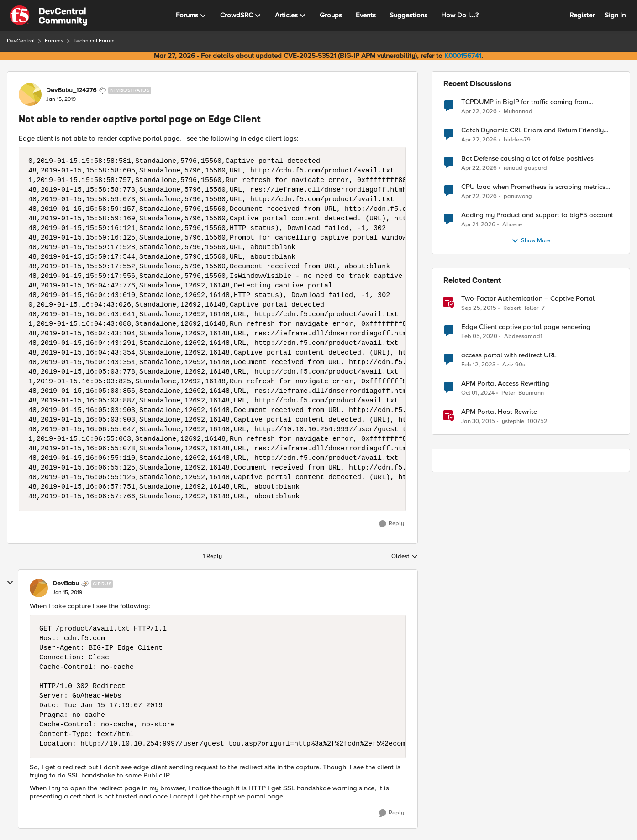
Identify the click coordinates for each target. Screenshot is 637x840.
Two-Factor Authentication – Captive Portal (528, 299)
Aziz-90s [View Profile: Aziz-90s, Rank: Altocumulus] (514, 365)
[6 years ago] (479, 337)
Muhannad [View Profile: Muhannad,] (518, 111)
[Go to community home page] (48, 16)
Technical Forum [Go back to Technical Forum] (94, 41)
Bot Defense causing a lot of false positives (527, 159)
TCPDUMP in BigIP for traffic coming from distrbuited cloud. (525, 102)
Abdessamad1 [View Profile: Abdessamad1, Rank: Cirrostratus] (523, 337)
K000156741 (463, 56)
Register (582, 15)
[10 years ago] (479, 308)
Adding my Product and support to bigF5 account (537, 215)
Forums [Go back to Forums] (54, 41)
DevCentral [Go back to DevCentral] (21, 41)
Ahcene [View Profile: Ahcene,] (512, 225)
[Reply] (392, 524)
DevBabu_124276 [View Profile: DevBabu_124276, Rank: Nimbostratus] (71, 90)
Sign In (615, 15)
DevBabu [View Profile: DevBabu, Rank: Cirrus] (66, 584)
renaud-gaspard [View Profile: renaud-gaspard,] (525, 168)
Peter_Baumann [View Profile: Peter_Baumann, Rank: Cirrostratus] (523, 393)
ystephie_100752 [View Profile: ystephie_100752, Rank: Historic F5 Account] (525, 421)
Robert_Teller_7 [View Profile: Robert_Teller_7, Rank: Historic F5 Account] (524, 308)
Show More (531, 241)
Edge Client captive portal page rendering (526, 327)
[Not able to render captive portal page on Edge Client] (67, 593)
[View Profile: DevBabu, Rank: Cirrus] (39, 588)
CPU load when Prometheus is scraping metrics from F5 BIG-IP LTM (533, 187)
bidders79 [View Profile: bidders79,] (517, 140)
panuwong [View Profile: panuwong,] (518, 196)
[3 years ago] (478, 365)
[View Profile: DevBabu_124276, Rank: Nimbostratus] (30, 94)
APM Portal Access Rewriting (505, 383)
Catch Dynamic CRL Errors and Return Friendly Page (532, 130)
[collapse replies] (10, 583)
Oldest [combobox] (405, 557)
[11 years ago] (478, 422)
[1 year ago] (478, 393)
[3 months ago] (479, 111)
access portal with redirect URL (509, 355)
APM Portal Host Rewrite (499, 412)
